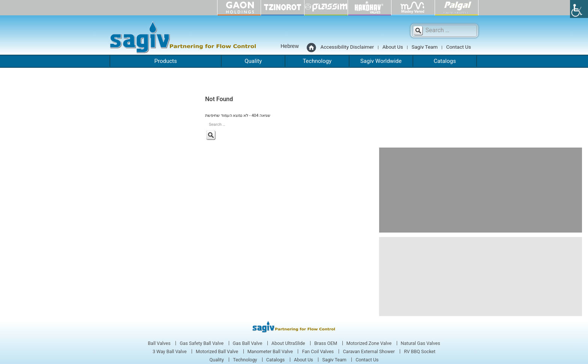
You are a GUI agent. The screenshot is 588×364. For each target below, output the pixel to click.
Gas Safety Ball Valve (202, 343)
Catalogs (445, 61)
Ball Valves (159, 343)
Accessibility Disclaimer (347, 47)
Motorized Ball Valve (217, 352)
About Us (393, 47)
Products (166, 61)
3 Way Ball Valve (170, 352)
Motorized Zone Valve (369, 343)
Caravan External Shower (369, 352)
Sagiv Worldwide (381, 61)
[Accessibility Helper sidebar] (579, 9)
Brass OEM (326, 343)
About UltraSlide (288, 343)
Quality (253, 61)
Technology (317, 61)
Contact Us (459, 47)
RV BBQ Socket (420, 352)
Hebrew (289, 46)
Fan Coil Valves (318, 352)
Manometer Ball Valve (270, 352)
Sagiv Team (424, 47)
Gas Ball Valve (248, 343)
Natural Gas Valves (421, 343)
